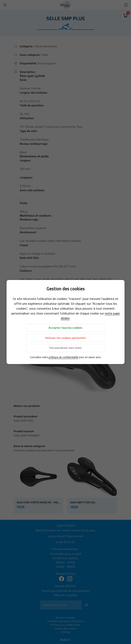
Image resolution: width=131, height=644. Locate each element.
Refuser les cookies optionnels (65, 338)
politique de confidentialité (63, 357)
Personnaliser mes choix (65, 348)
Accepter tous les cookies (65, 328)
